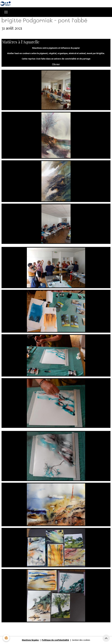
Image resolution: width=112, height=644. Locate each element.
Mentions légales (30, 640)
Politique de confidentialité (55, 640)
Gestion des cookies (81, 640)
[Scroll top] (106, 638)
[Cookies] (6, 638)
